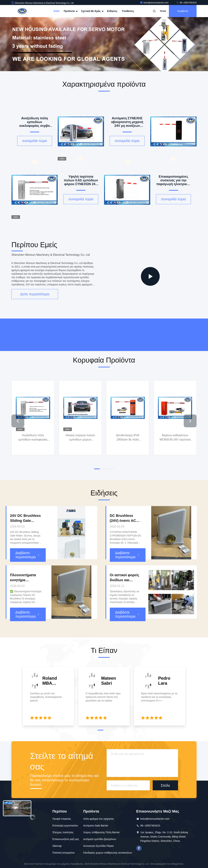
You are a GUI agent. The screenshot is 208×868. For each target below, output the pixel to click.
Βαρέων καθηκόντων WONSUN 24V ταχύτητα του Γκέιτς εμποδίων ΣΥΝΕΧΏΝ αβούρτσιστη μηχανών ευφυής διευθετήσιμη (175, 438)
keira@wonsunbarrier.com (155, 3)
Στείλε (166, 785)
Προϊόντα (70, 11)
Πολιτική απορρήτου (64, 853)
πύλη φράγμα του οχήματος (98, 819)
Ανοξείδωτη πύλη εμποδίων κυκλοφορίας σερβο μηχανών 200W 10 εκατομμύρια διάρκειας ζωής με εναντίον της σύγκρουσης (33, 438)
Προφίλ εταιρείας (62, 819)
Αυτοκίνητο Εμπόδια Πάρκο (98, 846)
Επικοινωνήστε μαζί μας (66, 839)
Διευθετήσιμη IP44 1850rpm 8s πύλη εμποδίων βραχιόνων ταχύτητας (128, 438)
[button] (18, 421)
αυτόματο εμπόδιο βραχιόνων (100, 839)
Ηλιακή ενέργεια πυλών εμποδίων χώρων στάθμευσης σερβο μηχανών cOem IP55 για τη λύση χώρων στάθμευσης (80, 438)
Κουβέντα (183, 11)
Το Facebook (139, 848)
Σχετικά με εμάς (92, 11)
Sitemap (57, 846)
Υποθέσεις (128, 11)
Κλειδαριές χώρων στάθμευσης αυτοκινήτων (108, 853)
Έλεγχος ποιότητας (63, 832)
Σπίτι (57, 11)
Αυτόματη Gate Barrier (96, 826)
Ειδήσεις (112, 11)
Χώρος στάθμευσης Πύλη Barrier (101, 832)
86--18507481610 (186, 3)
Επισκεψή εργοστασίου (65, 826)
